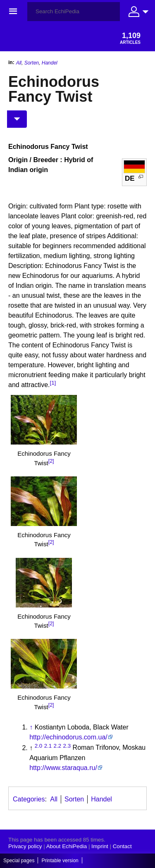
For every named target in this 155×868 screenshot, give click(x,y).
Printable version (60, 861)
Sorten (32, 63)
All (19, 63)
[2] (51, 461)
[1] (53, 383)
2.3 (67, 745)
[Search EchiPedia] (74, 12)
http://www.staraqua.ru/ (63, 768)
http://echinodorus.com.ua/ (68, 737)
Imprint (100, 846)
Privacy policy (25, 846)
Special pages (19, 861)
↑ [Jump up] (31, 727)
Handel (50, 63)
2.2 (58, 745)
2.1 (48, 745)
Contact (122, 846)
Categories (29, 799)
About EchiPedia (67, 846)
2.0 (39, 745)
